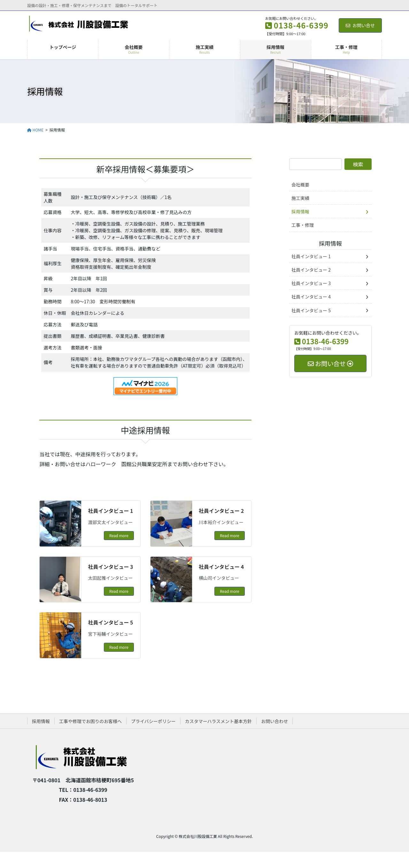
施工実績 (300, 198)
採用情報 (300, 211)
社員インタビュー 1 (110, 511)
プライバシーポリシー (153, 721)
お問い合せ (360, 25)
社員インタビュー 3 (110, 567)
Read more (119, 535)
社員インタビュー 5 (110, 622)
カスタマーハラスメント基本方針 (218, 721)
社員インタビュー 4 (221, 567)
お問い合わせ (274, 721)
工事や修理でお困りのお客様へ (90, 721)
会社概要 (300, 185)
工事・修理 (303, 225)
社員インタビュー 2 (221, 511)
